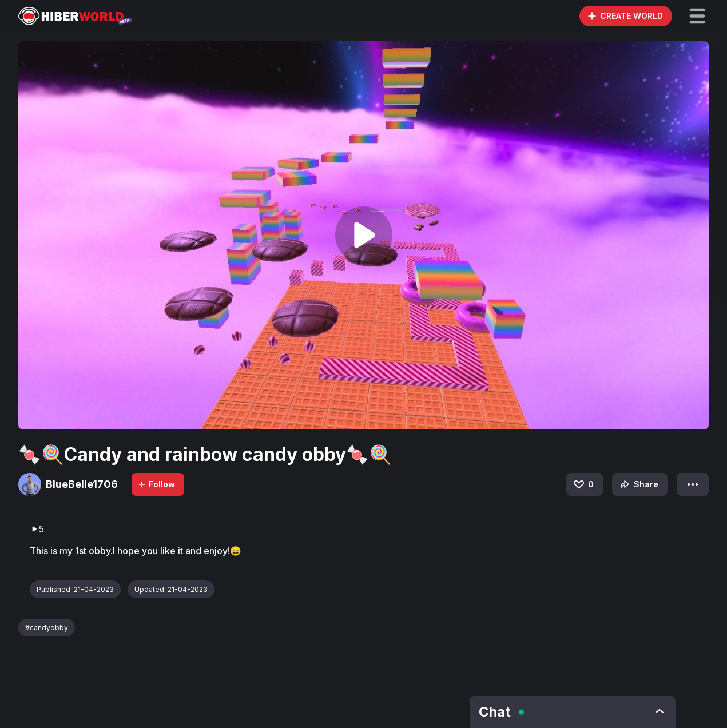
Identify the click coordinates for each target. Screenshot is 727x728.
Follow (156, 484)
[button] (697, 16)
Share (638, 484)
